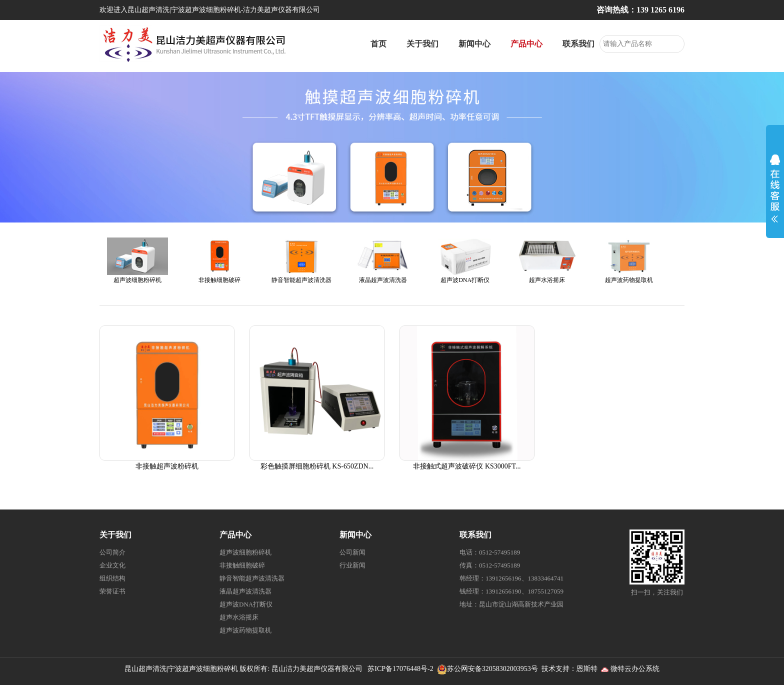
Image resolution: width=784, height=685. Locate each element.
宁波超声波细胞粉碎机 (203, 669)
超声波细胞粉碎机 (245, 552)
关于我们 (422, 44)
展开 (775, 186)
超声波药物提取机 (245, 630)
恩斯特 (587, 669)
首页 (378, 44)
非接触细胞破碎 (242, 565)
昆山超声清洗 (145, 669)
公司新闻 (352, 552)
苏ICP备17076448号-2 (400, 669)
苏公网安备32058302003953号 (492, 669)
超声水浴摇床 (239, 617)
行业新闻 (352, 565)
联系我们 (578, 44)
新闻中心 (474, 44)
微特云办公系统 (630, 669)
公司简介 (112, 552)
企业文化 (112, 565)
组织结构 (112, 578)
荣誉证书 (112, 591)
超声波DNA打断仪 (246, 604)
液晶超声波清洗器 (245, 591)
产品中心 (526, 44)
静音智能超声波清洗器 (252, 578)
